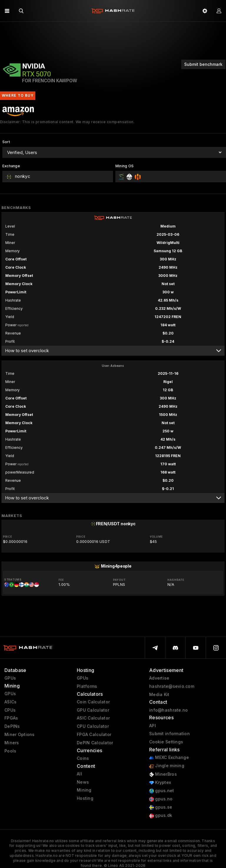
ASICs (10, 702)
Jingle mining (167, 766)
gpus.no (161, 799)
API (153, 726)
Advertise (159, 678)
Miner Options (20, 735)
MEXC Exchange (169, 758)
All (79, 774)
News (83, 782)
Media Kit (159, 695)
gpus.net (162, 791)
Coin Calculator (93, 702)
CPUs (10, 710)
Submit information (169, 734)
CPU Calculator (93, 726)
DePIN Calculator (95, 743)
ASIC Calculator (93, 718)
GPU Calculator (93, 710)
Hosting (85, 798)
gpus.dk (161, 816)
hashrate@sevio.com (172, 686)
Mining (84, 790)
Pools (10, 751)
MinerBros (163, 774)
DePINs (12, 726)
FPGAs (11, 718)
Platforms (87, 686)
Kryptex (160, 783)
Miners (12, 743)
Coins (83, 758)
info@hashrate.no (168, 710)
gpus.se (161, 807)
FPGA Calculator (94, 735)
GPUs (10, 678)
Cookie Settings (166, 742)
